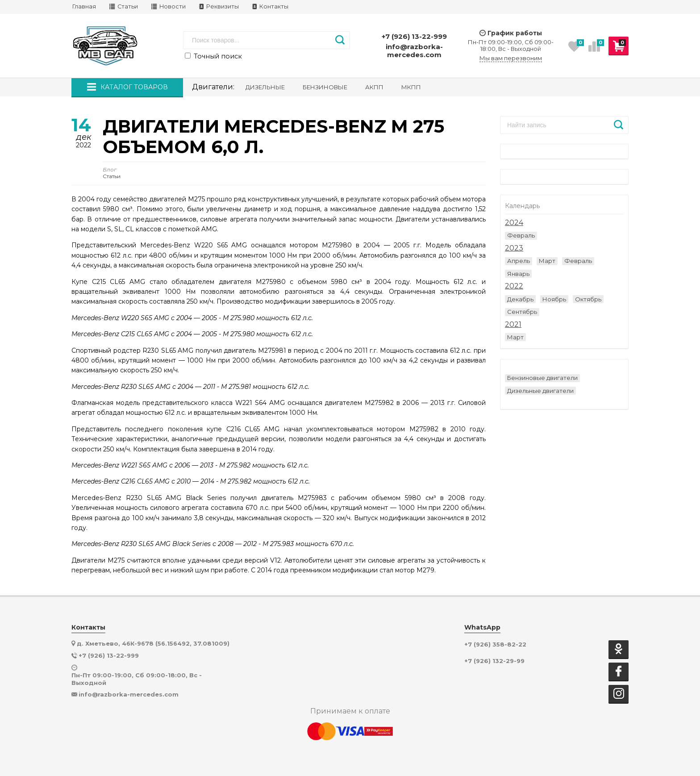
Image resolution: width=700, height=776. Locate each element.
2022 (514, 286)
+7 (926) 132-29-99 (494, 661)
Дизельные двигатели (540, 391)
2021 (513, 325)
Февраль (521, 235)
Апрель (519, 261)
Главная (84, 6)
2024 (514, 223)
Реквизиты (219, 6)
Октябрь (588, 299)
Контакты (270, 6)
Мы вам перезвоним (511, 58)
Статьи (124, 6)
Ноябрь (554, 299)
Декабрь (520, 299)
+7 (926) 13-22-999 (414, 36)
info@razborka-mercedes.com (414, 51)
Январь (518, 274)
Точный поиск (213, 56)
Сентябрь (522, 312)
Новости (169, 6)
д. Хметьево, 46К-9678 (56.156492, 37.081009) (153, 643)
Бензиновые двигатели (542, 378)
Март (547, 261)
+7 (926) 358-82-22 (495, 645)
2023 (514, 248)
